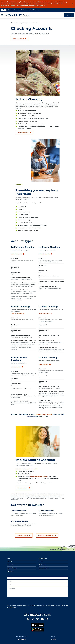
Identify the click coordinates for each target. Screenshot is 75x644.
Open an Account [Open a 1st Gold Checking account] (16, 312)
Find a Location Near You (46, 534)
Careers (41, 560)
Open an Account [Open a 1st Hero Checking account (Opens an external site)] (26, 138)
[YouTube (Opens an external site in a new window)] (42, 617)
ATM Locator (42, 563)
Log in (69, 13)
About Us (10, 560)
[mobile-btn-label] (2, 13)
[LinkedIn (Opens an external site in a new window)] (47, 617)
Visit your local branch (44, 413)
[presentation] (19, 598)
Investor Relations (44, 566)
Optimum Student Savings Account (38, 482)
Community (10, 563)
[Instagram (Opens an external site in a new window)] (33, 617)
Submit (63, 604)
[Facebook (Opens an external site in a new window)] (28, 617)
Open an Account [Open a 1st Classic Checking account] (44, 252)
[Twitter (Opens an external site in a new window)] (37, 617)
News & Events (43, 557)
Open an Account (12, 566)
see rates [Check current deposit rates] (16, 267)
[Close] (73, 3)
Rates (9, 557)
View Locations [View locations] (16, 365)
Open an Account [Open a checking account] (18, 37)
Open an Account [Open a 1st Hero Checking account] (44, 312)
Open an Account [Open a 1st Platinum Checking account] (16, 252)
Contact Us (10, 569)
